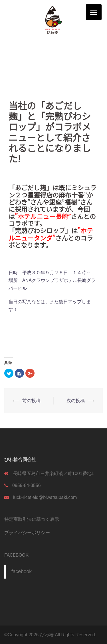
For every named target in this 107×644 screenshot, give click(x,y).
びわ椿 (47, 635)
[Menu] (94, 12)
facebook (16, 555)
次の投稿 (76, 401)
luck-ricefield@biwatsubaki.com (45, 497)
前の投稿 (31, 401)
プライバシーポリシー (27, 533)
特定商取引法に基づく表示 (32, 519)
